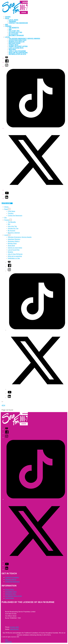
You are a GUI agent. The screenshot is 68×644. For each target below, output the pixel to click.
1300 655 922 (14, 629)
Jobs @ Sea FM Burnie (17, 51)
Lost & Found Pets (16, 48)
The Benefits (14, 28)
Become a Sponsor (16, 35)
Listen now (7, 203)
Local (8, 37)
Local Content (10, 598)
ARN (6, 640)
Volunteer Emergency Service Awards (24, 39)
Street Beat (14, 45)
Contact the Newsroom (18, 23)
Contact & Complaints (12, 577)
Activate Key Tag (15, 32)
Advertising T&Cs (11, 594)
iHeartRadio (8, 642)
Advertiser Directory (18, 40)
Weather (12, 49)
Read (7, 18)
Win (7, 25)
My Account (13, 34)
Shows (8, 17)
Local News (13, 20)
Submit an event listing (18, 46)
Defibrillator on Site (18, 54)
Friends (8, 26)
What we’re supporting (18, 53)
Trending (12, 21)
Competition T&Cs (11, 592)
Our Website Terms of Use (13, 596)
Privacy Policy (10, 590)
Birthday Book (15, 43)
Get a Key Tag (14, 31)
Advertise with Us (11, 580)
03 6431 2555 (14, 627)
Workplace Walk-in (17, 42)
